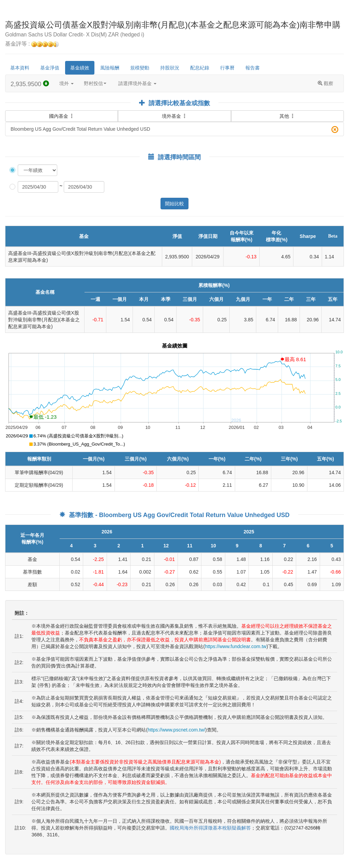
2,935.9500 (30, 84)
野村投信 (95, 83)
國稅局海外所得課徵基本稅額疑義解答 (210, 828)
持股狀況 (170, 68)
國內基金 (62, 115)
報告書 (253, 68)
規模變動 (140, 68)
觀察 (325, 83)
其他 (287, 116)
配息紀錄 (200, 68)
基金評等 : (32, 44)
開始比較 (174, 204)
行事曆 (227, 68)
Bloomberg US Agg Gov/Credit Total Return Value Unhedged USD (174, 130)
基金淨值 (50, 68)
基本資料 (20, 68)
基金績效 (80, 68)
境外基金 (174, 116)
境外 (66, 83)
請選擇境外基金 (137, 83)
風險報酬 (110, 68)
